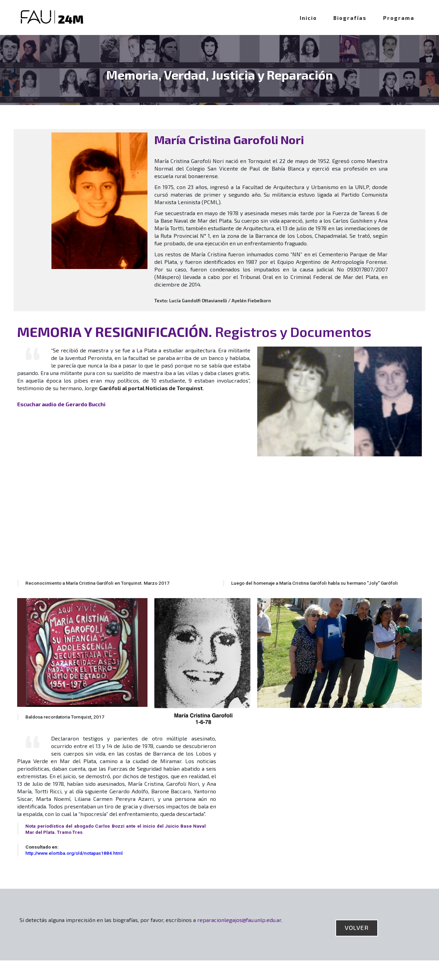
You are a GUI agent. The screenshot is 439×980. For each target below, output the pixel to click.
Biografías (350, 18)
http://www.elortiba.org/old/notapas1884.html (74, 853)
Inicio (308, 18)
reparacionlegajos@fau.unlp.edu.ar (239, 920)
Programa (399, 18)
